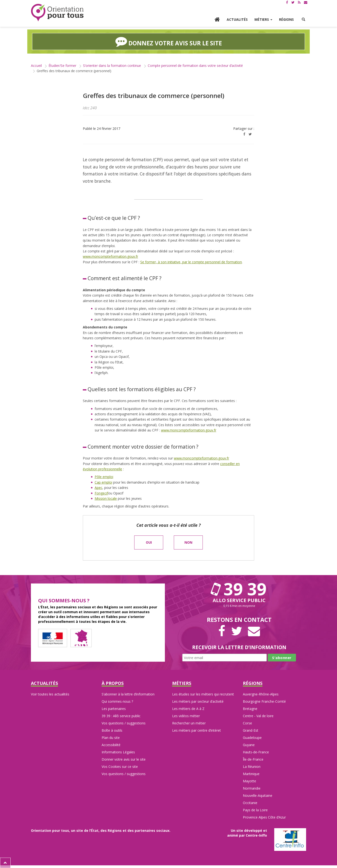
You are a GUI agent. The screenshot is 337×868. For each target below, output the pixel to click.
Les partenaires (114, 709)
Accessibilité (111, 745)
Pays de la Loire (255, 810)
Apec (98, 488)
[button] (303, 20)
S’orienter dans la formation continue (112, 66)
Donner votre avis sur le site (124, 759)
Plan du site (111, 738)
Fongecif (101, 493)
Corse (247, 723)
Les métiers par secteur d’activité (198, 701)
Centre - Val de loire (258, 716)
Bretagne (250, 709)
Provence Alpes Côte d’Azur (264, 817)
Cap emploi (103, 482)
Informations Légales (118, 752)
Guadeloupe (252, 738)
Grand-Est (251, 730)
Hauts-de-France (256, 752)
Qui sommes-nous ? (117, 701)
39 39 (239, 589)
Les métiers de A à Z (188, 709)
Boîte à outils (112, 730)
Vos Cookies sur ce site (120, 767)
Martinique (251, 774)
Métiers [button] (263, 19)
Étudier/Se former (62, 66)
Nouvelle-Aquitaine (258, 795)
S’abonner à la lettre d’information (128, 694)
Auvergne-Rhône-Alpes (261, 694)
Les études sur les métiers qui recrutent (203, 694)
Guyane (249, 745)
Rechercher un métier (189, 723)
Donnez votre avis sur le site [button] (169, 42)
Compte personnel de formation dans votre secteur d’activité (195, 66)
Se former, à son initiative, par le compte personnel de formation (191, 262)
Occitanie (250, 803)
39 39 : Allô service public (121, 716)
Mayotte (249, 781)
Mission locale (106, 498)
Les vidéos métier (186, 716)
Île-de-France (253, 759)
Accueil (36, 66)
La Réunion (252, 767)
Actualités (237, 19)
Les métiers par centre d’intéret (197, 730)
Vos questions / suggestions (124, 723)
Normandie (252, 788)
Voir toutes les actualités (50, 694)
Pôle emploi (104, 477)
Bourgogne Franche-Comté (264, 701)
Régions (286, 19)
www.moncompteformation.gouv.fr (110, 256)
